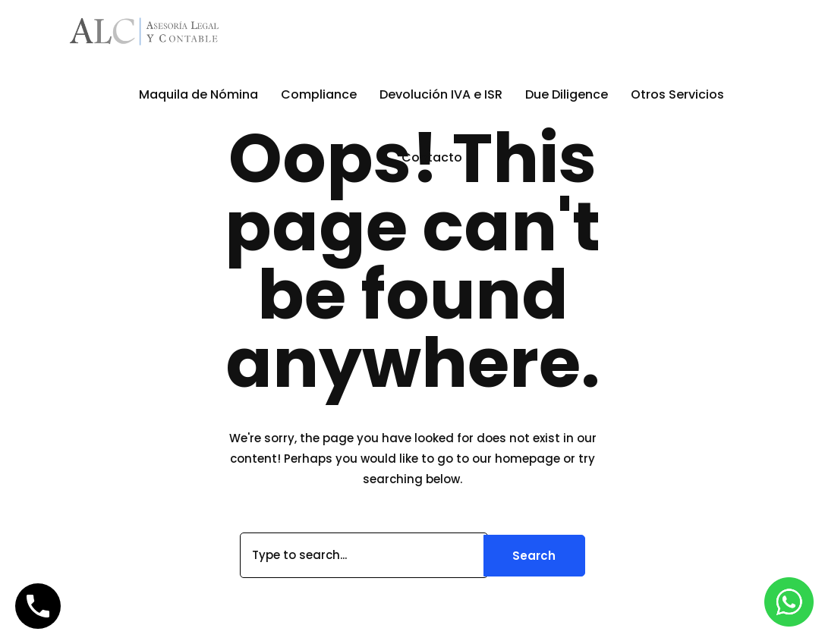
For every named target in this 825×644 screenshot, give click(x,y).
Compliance (319, 94)
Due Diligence (567, 94)
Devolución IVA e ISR (441, 94)
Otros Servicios (677, 94)
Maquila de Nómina (198, 94)
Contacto (432, 157)
